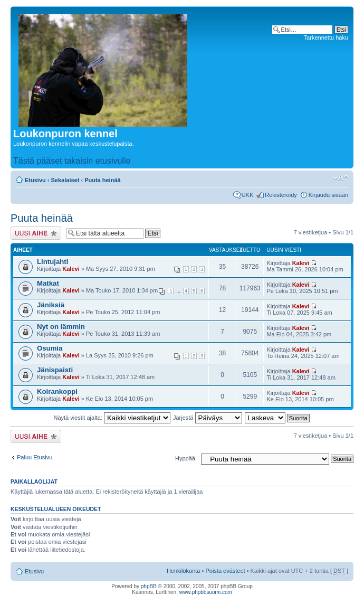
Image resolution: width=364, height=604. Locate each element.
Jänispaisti (55, 370)
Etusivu (35, 180)
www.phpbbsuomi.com (206, 592)
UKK (248, 195)
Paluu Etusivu (35, 457)
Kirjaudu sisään (328, 195)
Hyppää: (186, 458)
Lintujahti (52, 262)
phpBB (149, 586)
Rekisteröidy (281, 195)
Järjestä (208, 418)
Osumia (50, 348)
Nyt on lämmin (61, 327)
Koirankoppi (57, 391)
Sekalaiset (65, 180)
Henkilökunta (184, 571)
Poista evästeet (225, 571)
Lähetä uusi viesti (36, 233)
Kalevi (71, 269)
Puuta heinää (102, 180)
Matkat (48, 283)
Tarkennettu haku (326, 37)
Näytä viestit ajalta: (112, 418)
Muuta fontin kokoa (341, 178)
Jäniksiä (51, 305)
